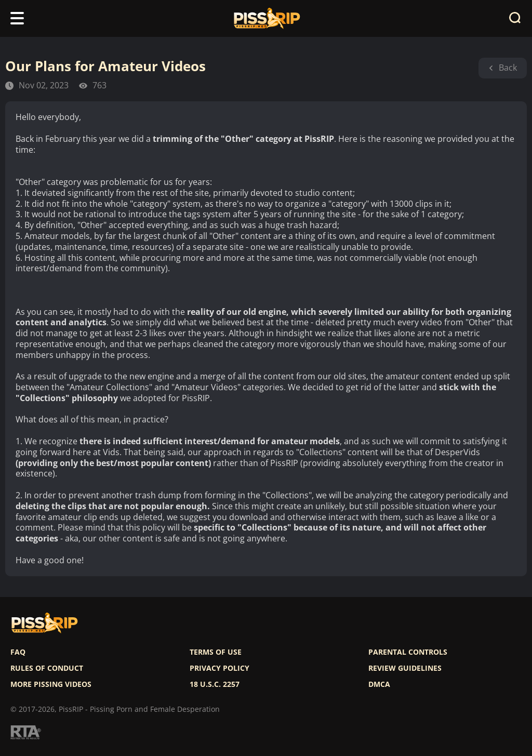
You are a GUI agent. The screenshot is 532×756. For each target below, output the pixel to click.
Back (503, 68)
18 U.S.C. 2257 (215, 684)
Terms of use (216, 652)
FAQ (18, 652)
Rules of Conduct (47, 668)
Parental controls (408, 652)
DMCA (379, 684)
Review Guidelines (405, 668)
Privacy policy (220, 668)
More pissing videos (51, 684)
